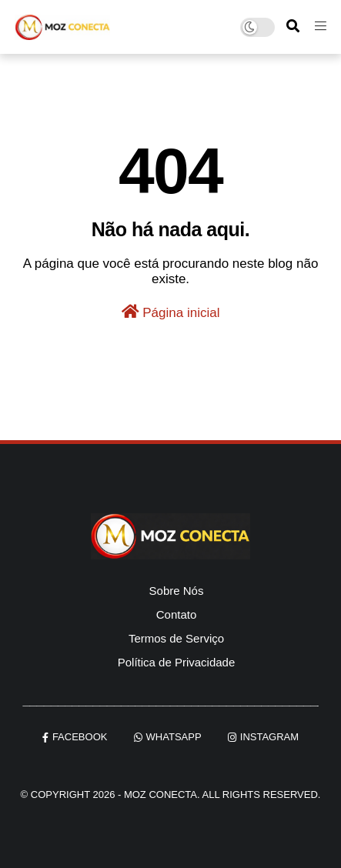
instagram (269, 737)
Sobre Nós (177, 591)
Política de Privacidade (177, 662)
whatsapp (174, 737)
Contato (177, 614)
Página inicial (171, 312)
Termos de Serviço (176, 638)
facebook (80, 737)
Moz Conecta (160, 795)
